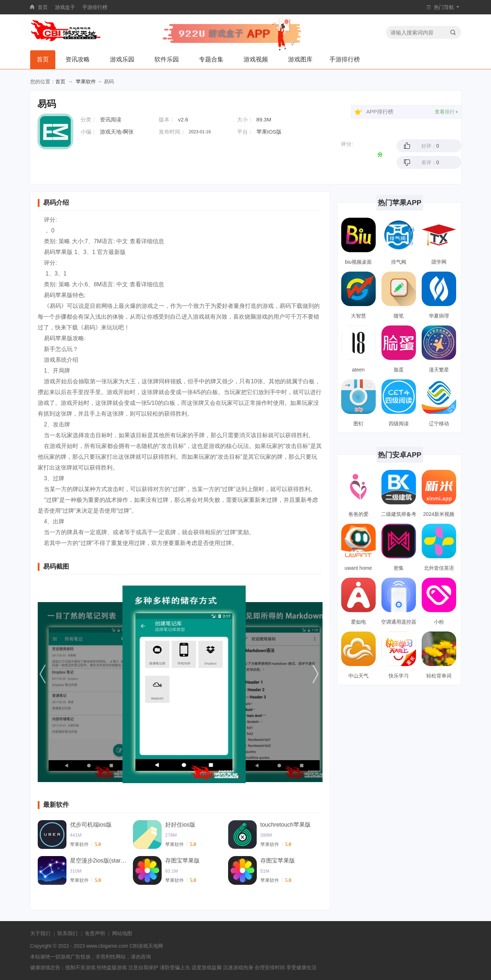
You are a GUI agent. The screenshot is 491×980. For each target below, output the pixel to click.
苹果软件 (86, 82)
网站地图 (122, 933)
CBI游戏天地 (144, 946)
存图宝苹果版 (182, 861)
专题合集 (211, 59)
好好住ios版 (180, 825)
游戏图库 (300, 59)
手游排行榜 (95, 7)
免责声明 (95, 933)
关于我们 (40, 933)
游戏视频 (256, 59)
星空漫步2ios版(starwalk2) (99, 861)
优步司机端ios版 (91, 825)
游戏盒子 (65, 7)
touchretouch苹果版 (286, 825)
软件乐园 (167, 59)
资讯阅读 (111, 119)
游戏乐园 (122, 59)
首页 (43, 7)
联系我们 (68, 933)
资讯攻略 (78, 59)
